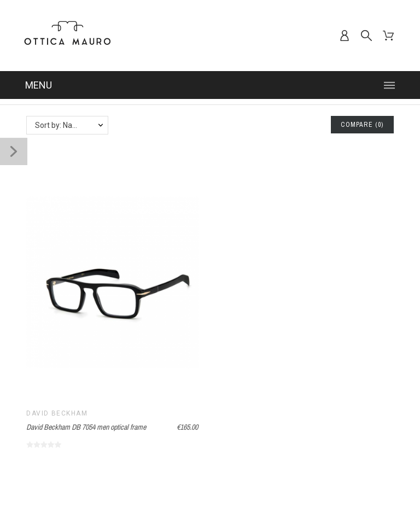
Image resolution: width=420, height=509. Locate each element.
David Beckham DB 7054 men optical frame (86, 427)
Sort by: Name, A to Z (71, 125)
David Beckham (57, 413)
